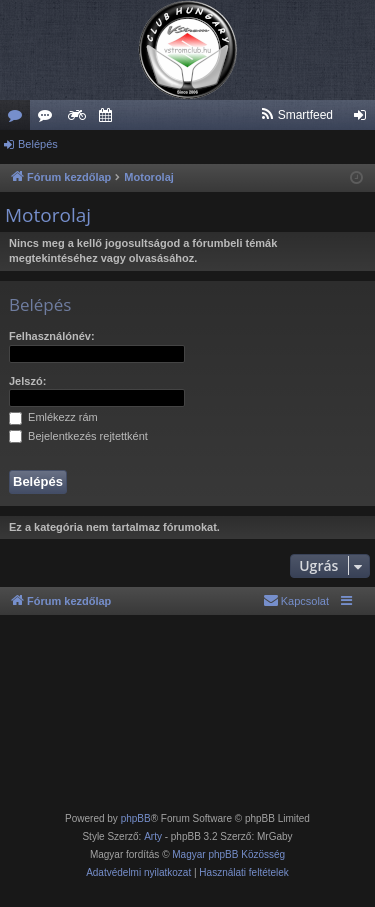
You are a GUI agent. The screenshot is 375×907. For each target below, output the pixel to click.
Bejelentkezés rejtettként (78, 436)
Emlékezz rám (53, 417)
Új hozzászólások (49, 119)
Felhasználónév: (52, 336)
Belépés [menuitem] (364, 119)
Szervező (109, 119)
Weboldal (79, 119)
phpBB (136, 818)
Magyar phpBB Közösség (228, 854)
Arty (153, 836)
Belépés (38, 144)
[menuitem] (296, 115)
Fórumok (19, 119)
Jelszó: (27, 381)
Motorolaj (48, 215)
